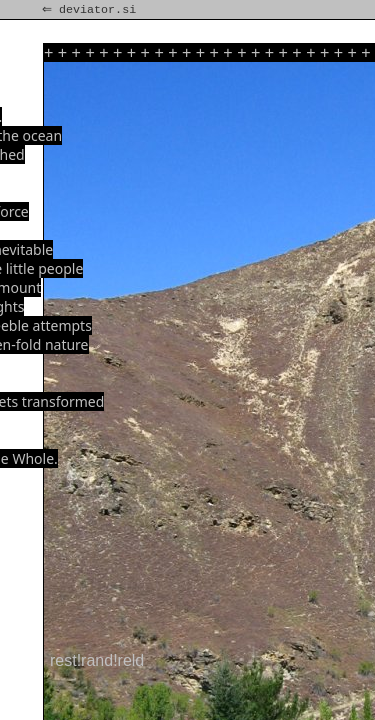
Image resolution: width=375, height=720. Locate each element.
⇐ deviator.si (91, 10)
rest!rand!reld (97, 660)
